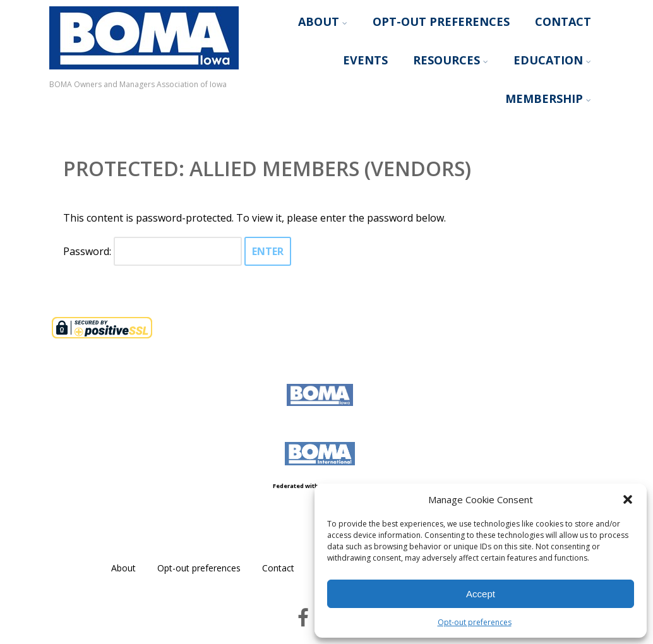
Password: (153, 251)
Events (365, 60)
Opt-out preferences (475, 622)
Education (552, 60)
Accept (481, 594)
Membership (548, 98)
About (323, 21)
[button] (628, 499)
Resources (451, 60)
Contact (563, 21)
